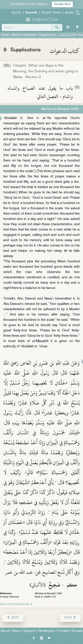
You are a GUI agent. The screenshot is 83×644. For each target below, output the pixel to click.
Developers (46, 631)
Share (19, 604)
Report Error (7, 604)
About (5, 631)
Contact (63, 631)
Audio (69, 12)
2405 (13, 618)
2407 (70, 618)
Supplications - (57, 35)
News (16, 631)
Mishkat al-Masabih (24, 35)
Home (5, 35)
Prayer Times (51, 12)
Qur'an (16, 12)
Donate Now (62, 4)
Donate (77, 631)
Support (29, 631)
